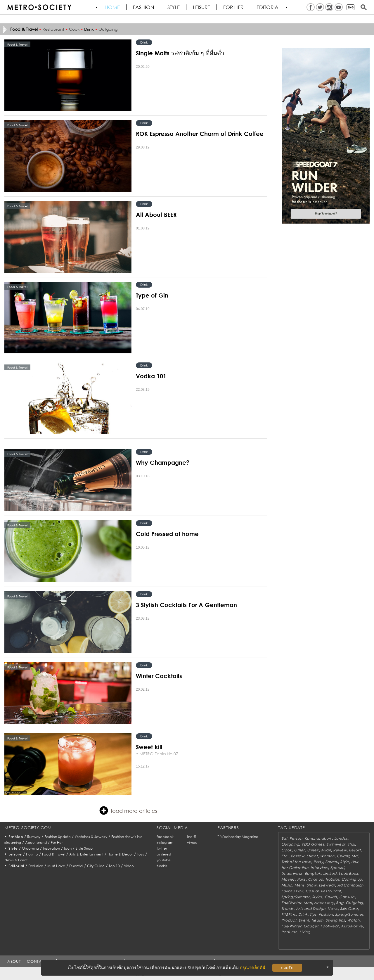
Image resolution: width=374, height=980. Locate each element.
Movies (288, 879)
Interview (319, 868)
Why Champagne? (163, 462)
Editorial (269, 7)
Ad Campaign (350, 885)
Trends (287, 909)
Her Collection (295, 868)
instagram (165, 842)
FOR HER (233, 7)
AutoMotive (352, 926)
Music (287, 885)
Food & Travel (54, 854)
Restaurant (53, 29)
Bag (340, 903)
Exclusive (36, 866)
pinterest (164, 854)
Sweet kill (149, 747)
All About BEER (156, 215)
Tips (313, 914)
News (333, 909)
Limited (330, 873)
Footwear (330, 926)
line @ (192, 837)
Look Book (348, 873)
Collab (331, 897)
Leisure (201, 7)
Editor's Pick (292, 891)
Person (296, 838)
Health (317, 920)
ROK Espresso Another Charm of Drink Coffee (200, 134)
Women (327, 856)
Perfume (289, 932)
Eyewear (327, 885)
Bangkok (313, 873)
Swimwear (336, 844)
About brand (36, 842)
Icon (68, 848)
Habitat (332, 879)
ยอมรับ (287, 968)
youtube (164, 860)
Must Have (56, 866)
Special (337, 868)
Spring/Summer (295, 897)
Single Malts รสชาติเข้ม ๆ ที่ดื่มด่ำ (180, 53)
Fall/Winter (291, 903)
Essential (76, 866)
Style (174, 7)
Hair (355, 862)
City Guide (96, 866)
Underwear (292, 873)
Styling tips (335, 920)
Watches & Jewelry (91, 837)
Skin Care (349, 909)
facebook (165, 837)
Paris (302, 879)
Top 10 (114, 866)
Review (340, 850)
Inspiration (51, 848)
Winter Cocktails (159, 676)
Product (289, 920)
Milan (326, 850)
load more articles (128, 810)
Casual (312, 891)
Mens (299, 885)
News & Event (16, 860)
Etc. (285, 856)
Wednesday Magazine (239, 837)
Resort (355, 850)
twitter (162, 848)
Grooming (30, 848)
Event (304, 920)
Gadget (311, 926)
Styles (317, 897)
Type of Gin (152, 295)
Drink (89, 29)
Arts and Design (311, 909)
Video (129, 866)
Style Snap (84, 848)
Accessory (324, 903)
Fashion (144, 7)
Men (308, 903)
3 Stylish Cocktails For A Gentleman (186, 605)
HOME (112, 7)
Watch (353, 920)
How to (32, 854)
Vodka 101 (151, 376)
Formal (331, 862)
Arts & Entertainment (86, 854)
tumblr (162, 866)
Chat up (316, 879)
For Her (57, 842)
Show (312, 885)
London (341, 838)
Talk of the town (296, 862)
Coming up (352, 879)
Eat (284, 838)
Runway (34, 837)
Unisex (313, 850)
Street (312, 856)
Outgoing (108, 29)
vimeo (192, 842)
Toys (141, 854)
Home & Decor (120, 854)
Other (299, 850)
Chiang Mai (348, 856)
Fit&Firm (289, 914)
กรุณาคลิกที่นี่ (253, 968)
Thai (351, 844)
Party (318, 862)
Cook (74, 29)
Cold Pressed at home (167, 534)
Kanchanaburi (318, 838)
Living (305, 932)
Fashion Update (58, 837)
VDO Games (313, 844)
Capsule (347, 897)
